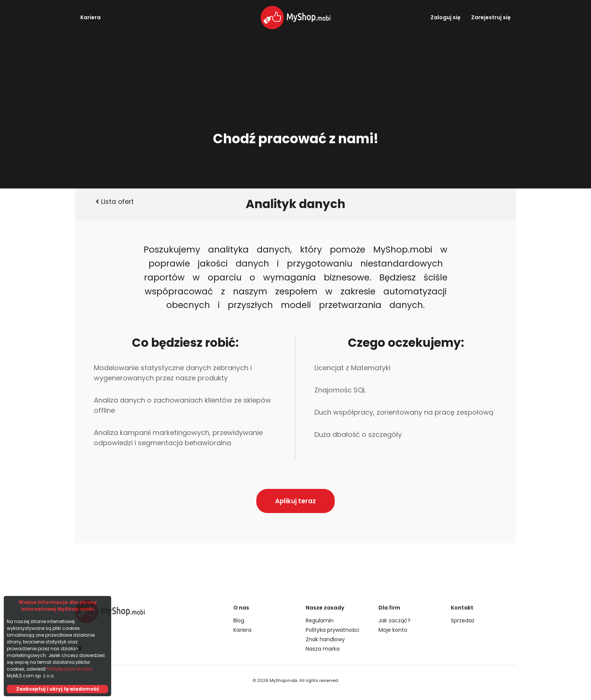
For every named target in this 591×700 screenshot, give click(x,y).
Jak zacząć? (394, 620)
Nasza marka (323, 649)
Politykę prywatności (70, 669)
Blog (239, 620)
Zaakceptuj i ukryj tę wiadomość (58, 689)
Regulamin (320, 620)
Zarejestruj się (491, 17)
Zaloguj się (446, 17)
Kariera (90, 17)
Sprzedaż (462, 620)
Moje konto (393, 630)
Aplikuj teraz (295, 501)
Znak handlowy (325, 639)
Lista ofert (115, 202)
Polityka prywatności (332, 630)
